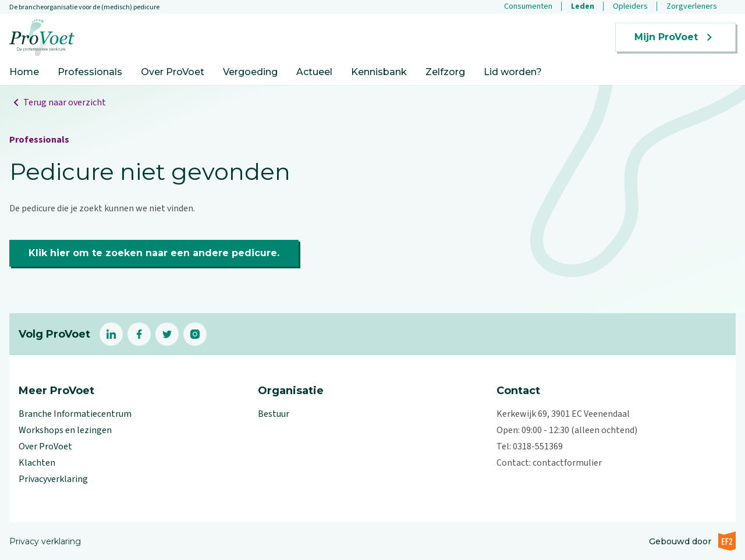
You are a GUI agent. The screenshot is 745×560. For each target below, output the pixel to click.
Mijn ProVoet (675, 37)
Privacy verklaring (45, 541)
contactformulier (567, 463)
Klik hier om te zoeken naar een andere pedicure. (154, 253)
